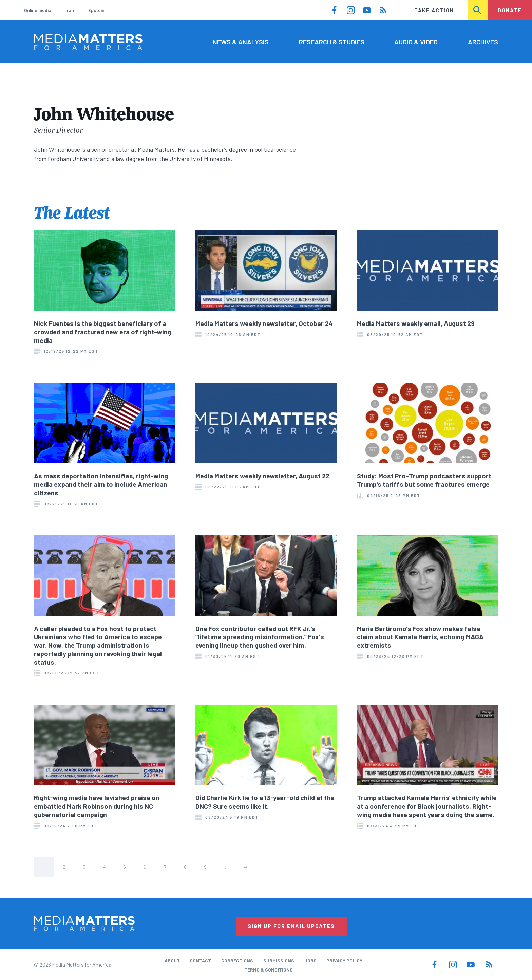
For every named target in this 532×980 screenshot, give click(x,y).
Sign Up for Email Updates (291, 926)
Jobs (310, 960)
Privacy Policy (344, 960)
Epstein (96, 10)
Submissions (279, 960)
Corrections (237, 960)
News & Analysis (241, 42)
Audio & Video (416, 42)
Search (478, 10)
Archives (483, 42)
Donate (510, 10)
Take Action (434, 10)
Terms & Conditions (269, 970)
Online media (38, 10)
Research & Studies (332, 42)
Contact (200, 960)
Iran (70, 10)
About (172, 960)
